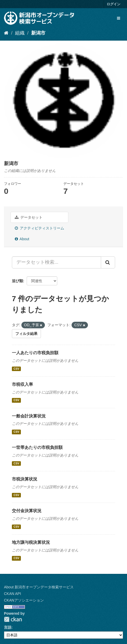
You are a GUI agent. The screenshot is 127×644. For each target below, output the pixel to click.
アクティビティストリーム (39, 228)
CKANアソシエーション (24, 600)
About (22, 239)
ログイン (114, 4)
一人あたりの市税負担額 (35, 353)
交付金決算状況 (27, 511)
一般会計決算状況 (29, 416)
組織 (20, 33)
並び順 (17, 281)
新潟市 (38, 33)
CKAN (13, 619)
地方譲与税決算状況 (31, 542)
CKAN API (13, 594)
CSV (16, 369)
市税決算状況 (25, 479)
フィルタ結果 (26, 334)
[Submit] (108, 262)
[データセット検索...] (57, 262)
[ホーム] (6, 33)
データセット (29, 217)
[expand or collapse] (119, 18)
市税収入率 (22, 384)
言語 (8, 627)
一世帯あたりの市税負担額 (37, 447)
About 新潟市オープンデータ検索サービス (39, 587)
